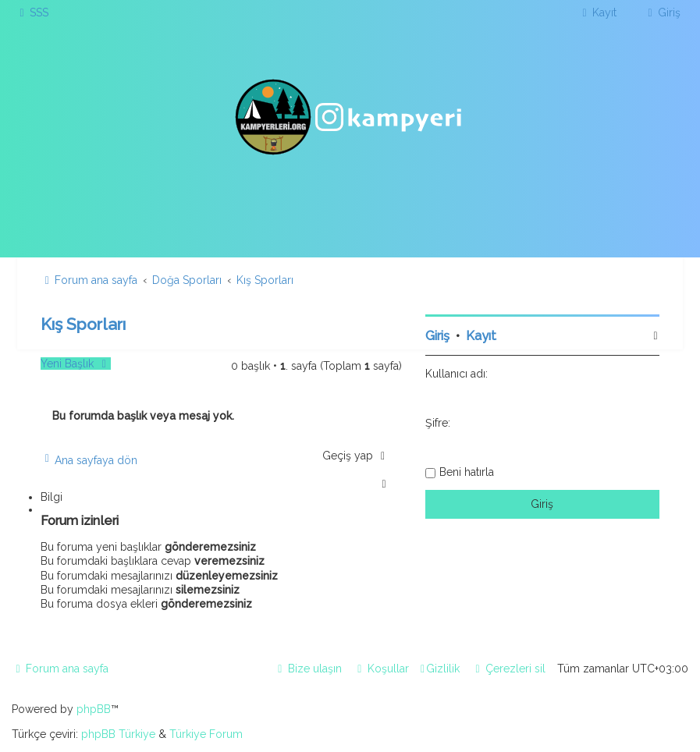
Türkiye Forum (206, 734)
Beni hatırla (467, 472)
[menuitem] (32, 12)
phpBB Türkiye (118, 734)
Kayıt (481, 336)
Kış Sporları (83, 324)
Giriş (437, 336)
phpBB (94, 709)
